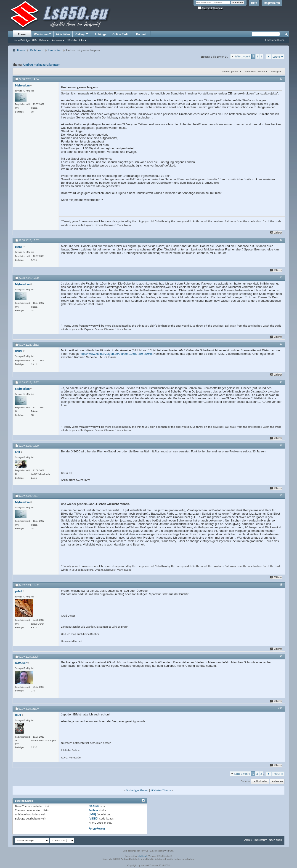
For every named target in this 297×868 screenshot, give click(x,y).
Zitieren (276, 233)
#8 (281, 585)
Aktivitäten (63, 34)
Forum (22, 34)
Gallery (82, 34)
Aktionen (57, 40)
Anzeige (275, 71)
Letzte (278, 57)
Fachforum (37, 50)
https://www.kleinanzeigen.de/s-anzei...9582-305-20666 (116, 354)
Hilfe (254, 3)
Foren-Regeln (97, 829)
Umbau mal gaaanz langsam (42, 65)
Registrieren (272, 3)
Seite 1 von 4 (242, 56)
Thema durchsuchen (255, 71)
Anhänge (100, 34)
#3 (281, 277)
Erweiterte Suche (275, 40)
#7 (281, 495)
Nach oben (277, 781)
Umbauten (55, 50)
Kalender (44, 40)
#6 (281, 445)
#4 (281, 344)
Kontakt (141, 34)
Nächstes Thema (161, 790)
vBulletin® (143, 856)
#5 (281, 382)
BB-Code (94, 806)
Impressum (260, 840)
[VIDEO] (94, 818)
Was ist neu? (42, 34)
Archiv (248, 840)
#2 (281, 240)
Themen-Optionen (230, 71)
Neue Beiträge (22, 40)
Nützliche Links (75, 40)
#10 (280, 708)
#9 (281, 656)
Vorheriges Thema (137, 790)
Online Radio (121, 34)
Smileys (93, 810)
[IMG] (92, 814)
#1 (281, 79)
